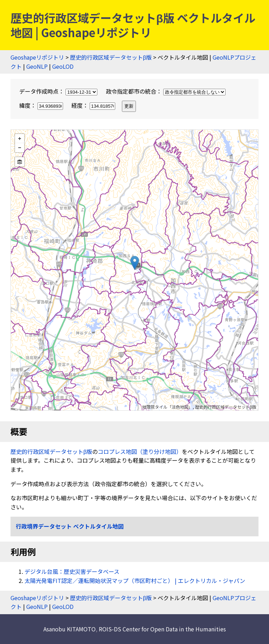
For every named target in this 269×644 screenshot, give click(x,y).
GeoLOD (63, 66)
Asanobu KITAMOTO (70, 629)
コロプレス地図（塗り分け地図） (140, 451)
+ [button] (20, 139)
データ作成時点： (59, 91)
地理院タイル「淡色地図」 (167, 407)
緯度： (42, 105)
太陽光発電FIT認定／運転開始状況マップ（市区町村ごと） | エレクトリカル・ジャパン (135, 581)
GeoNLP (37, 66)
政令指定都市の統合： (166, 91)
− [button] (20, 148)
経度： (94, 105)
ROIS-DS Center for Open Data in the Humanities (162, 629)
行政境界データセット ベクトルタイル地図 (70, 526)
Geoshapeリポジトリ (37, 57)
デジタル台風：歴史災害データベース (72, 571)
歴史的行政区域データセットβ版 (111, 57)
